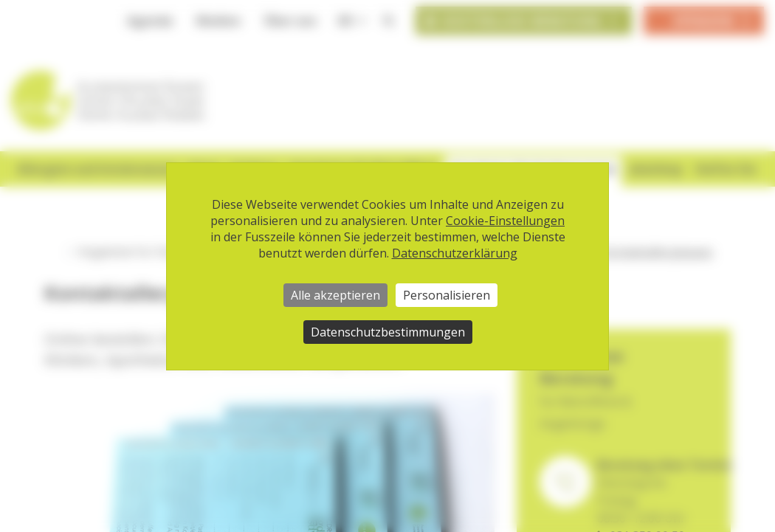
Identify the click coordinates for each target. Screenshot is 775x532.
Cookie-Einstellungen (505, 221)
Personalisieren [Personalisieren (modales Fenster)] (447, 295)
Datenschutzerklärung (455, 253)
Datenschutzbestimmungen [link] (388, 332)
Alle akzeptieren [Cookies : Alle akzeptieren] (335, 295)
